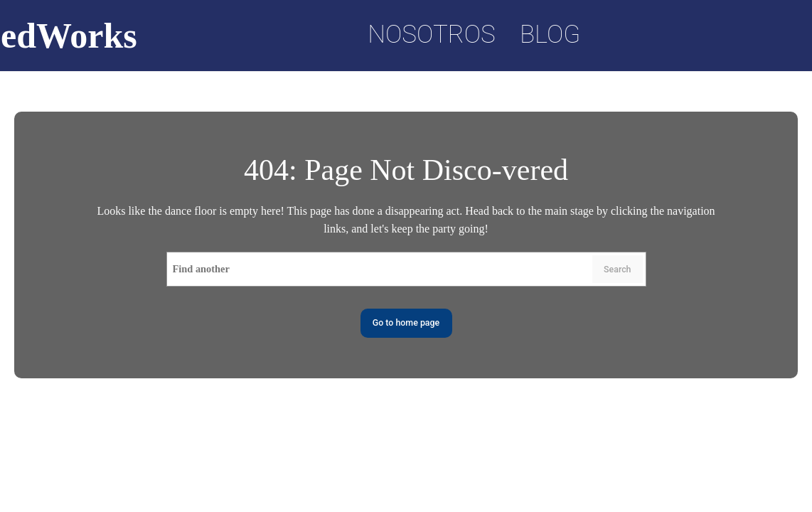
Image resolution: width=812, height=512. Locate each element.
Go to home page (406, 325)
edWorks (69, 36)
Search (617, 270)
